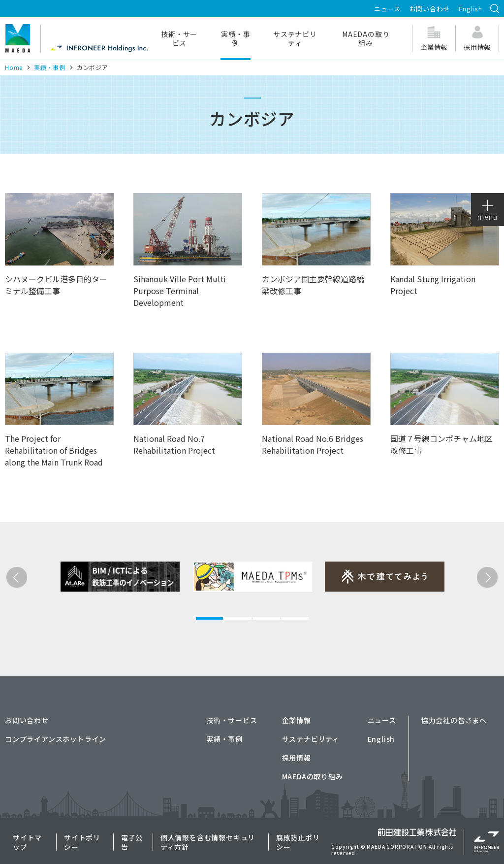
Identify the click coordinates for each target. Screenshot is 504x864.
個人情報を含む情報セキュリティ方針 (208, 842)
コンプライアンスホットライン (56, 739)
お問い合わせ (430, 9)
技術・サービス (179, 38)
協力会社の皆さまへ (454, 720)
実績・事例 (236, 38)
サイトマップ (27, 842)
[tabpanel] (103, 612)
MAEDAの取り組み (366, 38)
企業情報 (297, 720)
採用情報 (297, 758)
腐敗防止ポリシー (298, 842)
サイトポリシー (82, 842)
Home (14, 67)
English (471, 9)
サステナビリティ (295, 38)
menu (487, 211)
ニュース (387, 9)
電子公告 (132, 842)
